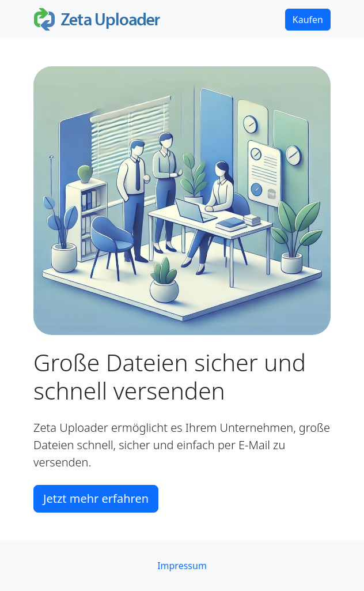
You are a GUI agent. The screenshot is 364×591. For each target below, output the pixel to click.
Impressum (182, 566)
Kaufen (308, 20)
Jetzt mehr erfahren (96, 498)
